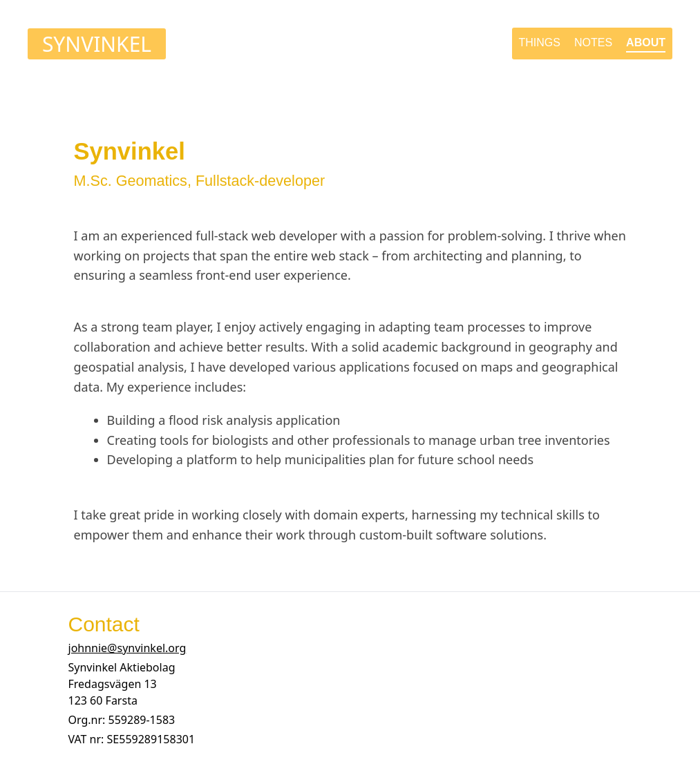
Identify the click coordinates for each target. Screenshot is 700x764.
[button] (122, 684)
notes (593, 42)
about (646, 42)
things (540, 42)
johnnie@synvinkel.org (127, 648)
